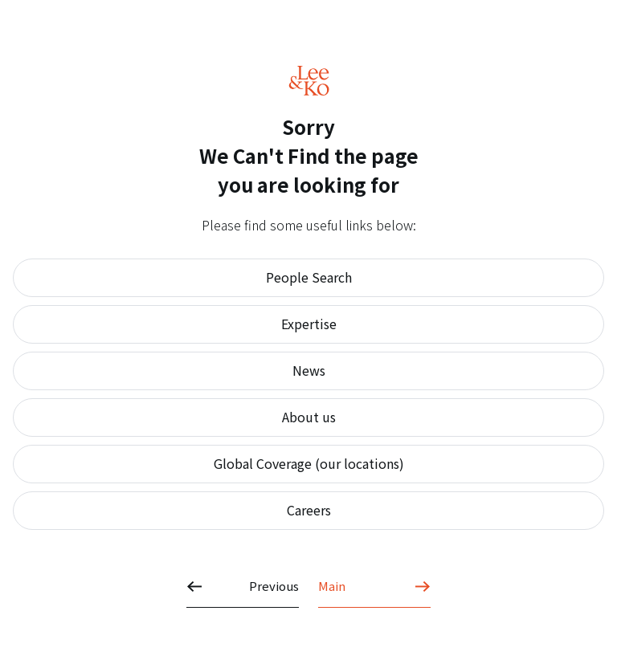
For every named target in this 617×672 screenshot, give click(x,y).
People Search (309, 277)
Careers (309, 510)
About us (309, 417)
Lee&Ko (309, 81)
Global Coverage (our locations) (309, 463)
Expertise (309, 324)
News (309, 370)
